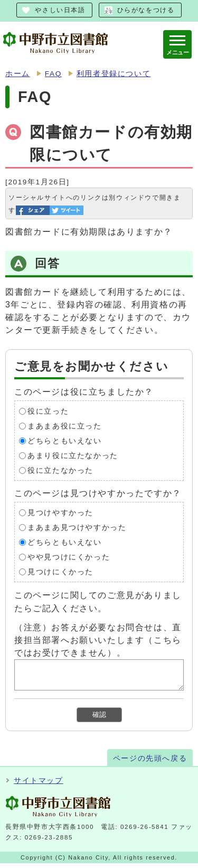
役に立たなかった (60, 470)
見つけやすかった (60, 513)
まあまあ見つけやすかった (77, 528)
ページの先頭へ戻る (150, 763)
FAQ (53, 74)
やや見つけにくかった (69, 557)
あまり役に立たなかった (73, 456)
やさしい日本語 (60, 10)
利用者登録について (114, 74)
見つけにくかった (60, 572)
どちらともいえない (64, 441)
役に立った (48, 411)
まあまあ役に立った (64, 426)
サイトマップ (39, 785)
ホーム (18, 74)
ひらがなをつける (146, 10)
